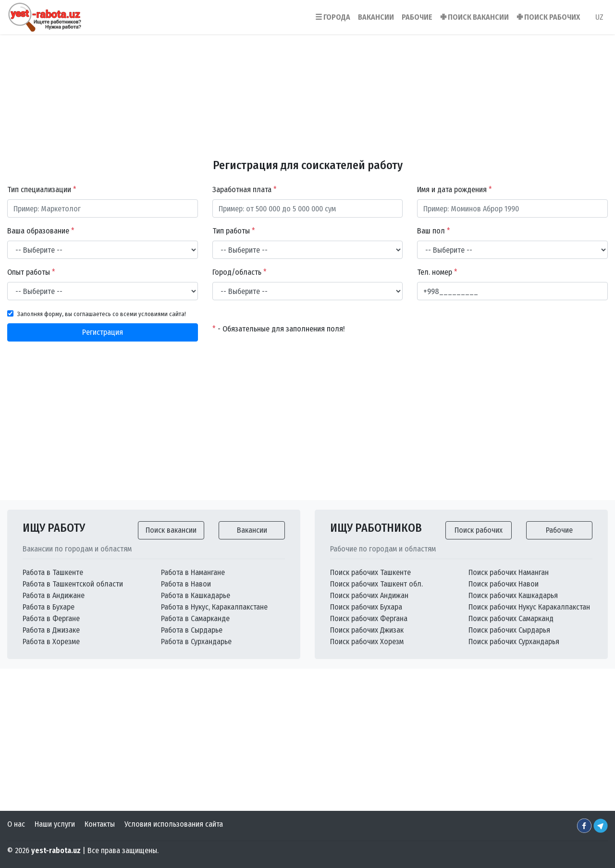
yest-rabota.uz (56, 850)
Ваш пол (434, 231)
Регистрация (103, 332)
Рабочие (559, 530)
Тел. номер (437, 272)
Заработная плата (245, 189)
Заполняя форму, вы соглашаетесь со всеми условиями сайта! (101, 314)
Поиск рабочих (479, 530)
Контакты (100, 824)
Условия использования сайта (174, 824)
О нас (16, 824)
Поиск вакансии (171, 530)
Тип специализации (42, 189)
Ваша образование (41, 231)
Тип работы (234, 231)
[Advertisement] (307, 91)
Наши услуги (55, 824)
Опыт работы (31, 272)
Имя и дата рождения (455, 189)
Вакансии (252, 530)
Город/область (240, 272)
